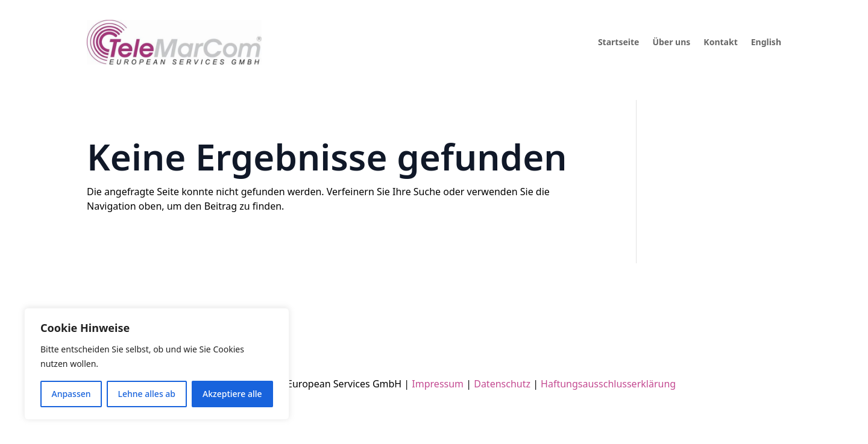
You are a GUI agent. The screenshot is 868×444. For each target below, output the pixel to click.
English (766, 42)
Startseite (619, 42)
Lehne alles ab (147, 394)
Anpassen (71, 394)
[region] (157, 364)
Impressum (438, 384)
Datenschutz (502, 384)
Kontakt (720, 42)
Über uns (671, 42)
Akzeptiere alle (232, 394)
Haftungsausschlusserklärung (607, 384)
